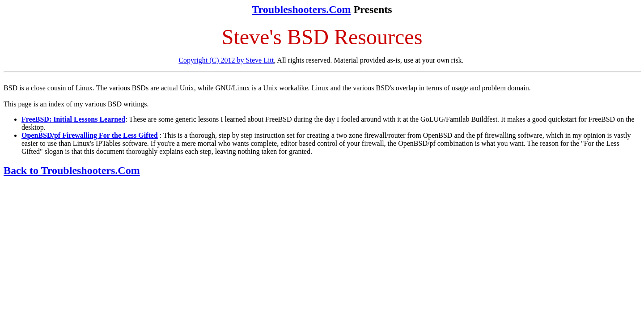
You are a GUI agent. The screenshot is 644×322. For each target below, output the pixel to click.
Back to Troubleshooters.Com (72, 170)
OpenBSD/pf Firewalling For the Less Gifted (90, 135)
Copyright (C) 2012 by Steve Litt (226, 60)
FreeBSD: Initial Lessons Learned (73, 119)
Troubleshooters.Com (301, 9)
